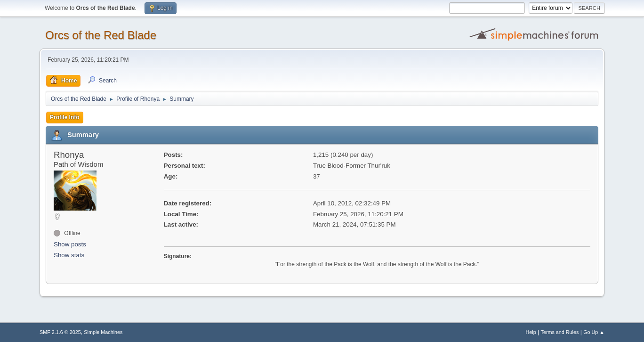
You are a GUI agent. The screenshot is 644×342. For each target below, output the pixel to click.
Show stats (69, 255)
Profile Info (65, 117)
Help (531, 332)
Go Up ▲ (594, 332)
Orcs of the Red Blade (101, 35)
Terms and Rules (560, 332)
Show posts (70, 244)
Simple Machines (103, 332)
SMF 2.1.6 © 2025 (60, 332)
